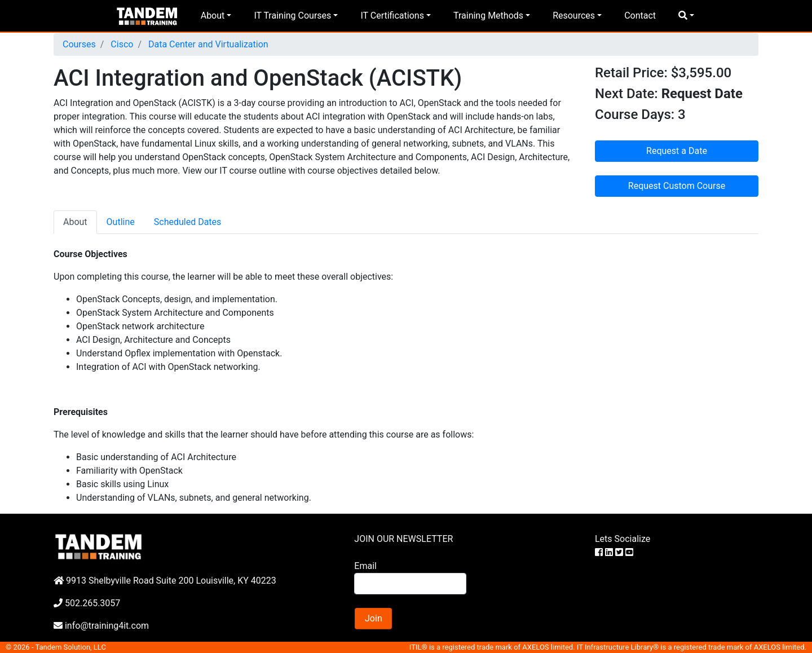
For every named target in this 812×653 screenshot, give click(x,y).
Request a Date (677, 151)
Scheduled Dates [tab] (188, 222)
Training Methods (488, 16)
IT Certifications (392, 16)
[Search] (410, 584)
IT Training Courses (292, 16)
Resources (574, 16)
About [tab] (75, 222)
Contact (640, 16)
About (213, 16)
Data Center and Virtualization (207, 44)
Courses (79, 44)
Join (374, 618)
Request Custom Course (677, 186)
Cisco (121, 44)
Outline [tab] (121, 222)
